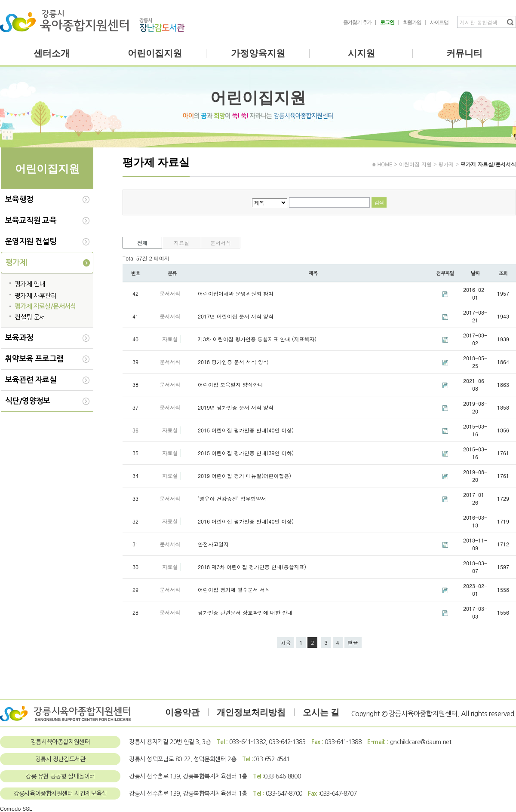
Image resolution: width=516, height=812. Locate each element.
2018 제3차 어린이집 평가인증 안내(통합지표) (252, 567)
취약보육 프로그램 (34, 359)
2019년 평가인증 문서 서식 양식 (236, 407)
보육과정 (19, 338)
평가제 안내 (30, 284)
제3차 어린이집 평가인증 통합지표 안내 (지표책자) (257, 339)
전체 (142, 243)
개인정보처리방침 (251, 712)
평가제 (16, 263)
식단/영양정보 (28, 401)
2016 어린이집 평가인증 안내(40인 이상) (246, 521)
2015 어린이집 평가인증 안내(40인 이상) (246, 430)
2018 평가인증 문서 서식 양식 (233, 362)
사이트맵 (439, 22)
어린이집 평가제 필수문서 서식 (234, 590)
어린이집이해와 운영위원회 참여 (236, 293)
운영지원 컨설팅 (31, 242)
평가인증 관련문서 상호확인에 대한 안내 (245, 612)
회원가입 (412, 22)
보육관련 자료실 (31, 380)
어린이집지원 (155, 53)
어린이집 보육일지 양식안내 (230, 385)
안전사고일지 (213, 544)
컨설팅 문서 (30, 317)
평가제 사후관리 (35, 296)
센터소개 (52, 53)
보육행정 (19, 199)
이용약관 (182, 712)
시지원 (361, 53)
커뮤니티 (464, 53)
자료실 (181, 243)
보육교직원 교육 (31, 221)
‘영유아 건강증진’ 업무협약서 (232, 498)
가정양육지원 (258, 53)
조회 (503, 273)
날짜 (475, 273)
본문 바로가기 (0, 0)
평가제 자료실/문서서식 (45, 306)
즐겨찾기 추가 (358, 22)
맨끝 (353, 642)
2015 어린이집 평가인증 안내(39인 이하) (246, 453)
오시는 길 (321, 712)
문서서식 (221, 243)
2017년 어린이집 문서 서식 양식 (236, 316)
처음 (286, 642)
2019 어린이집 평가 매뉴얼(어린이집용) (244, 476)
